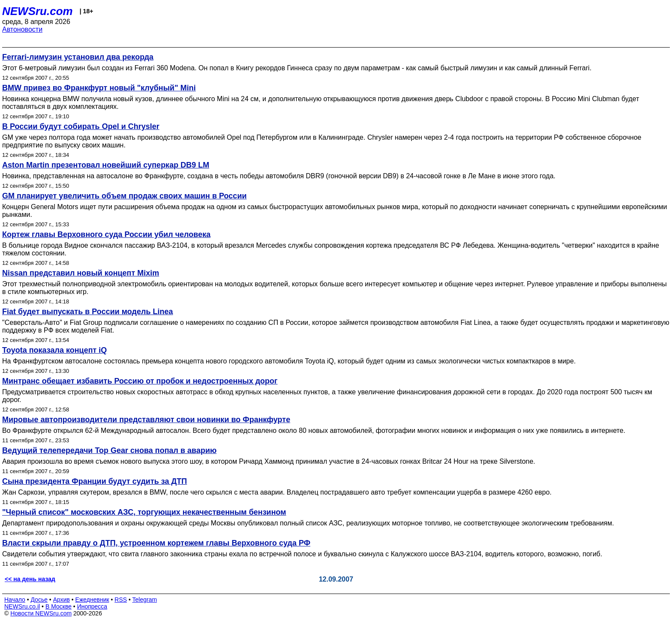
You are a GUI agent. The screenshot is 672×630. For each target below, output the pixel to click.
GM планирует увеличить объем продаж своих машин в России (124, 196)
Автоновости (22, 29)
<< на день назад (30, 579)
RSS (121, 600)
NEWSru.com (37, 11)
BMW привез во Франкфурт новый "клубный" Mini (99, 88)
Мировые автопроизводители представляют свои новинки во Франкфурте (146, 420)
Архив (61, 600)
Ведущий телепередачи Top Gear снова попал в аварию (109, 450)
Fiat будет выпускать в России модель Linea (88, 312)
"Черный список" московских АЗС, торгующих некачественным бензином (144, 512)
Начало (15, 600)
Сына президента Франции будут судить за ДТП (94, 481)
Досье (39, 600)
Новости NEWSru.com (41, 613)
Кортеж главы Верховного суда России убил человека (106, 234)
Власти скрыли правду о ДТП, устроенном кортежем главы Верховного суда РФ (156, 543)
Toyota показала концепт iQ (54, 350)
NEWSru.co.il (22, 606)
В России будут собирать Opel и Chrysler (81, 126)
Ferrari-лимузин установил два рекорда (78, 57)
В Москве (58, 606)
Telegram (145, 600)
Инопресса (92, 606)
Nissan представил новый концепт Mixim (81, 273)
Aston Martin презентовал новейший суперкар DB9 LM (106, 165)
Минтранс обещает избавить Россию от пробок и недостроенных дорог (140, 381)
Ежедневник (92, 600)
